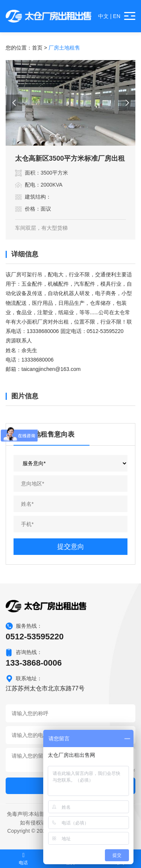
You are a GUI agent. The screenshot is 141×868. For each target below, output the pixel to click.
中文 (103, 16)
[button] (14, 103)
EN (117, 16)
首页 (37, 48)
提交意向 (71, 547)
